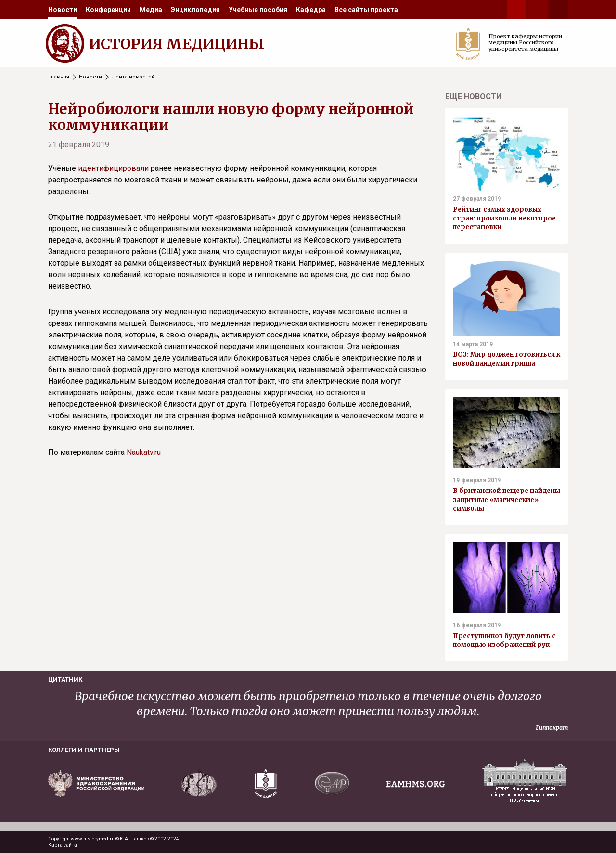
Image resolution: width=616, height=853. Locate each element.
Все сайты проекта (366, 10)
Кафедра (311, 10)
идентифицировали (113, 168)
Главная (59, 77)
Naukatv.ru (144, 452)
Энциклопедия (195, 10)
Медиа (151, 10)
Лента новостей (133, 77)
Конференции (108, 10)
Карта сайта (63, 845)
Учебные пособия (258, 10)
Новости (63, 10)
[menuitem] (63, 10)
